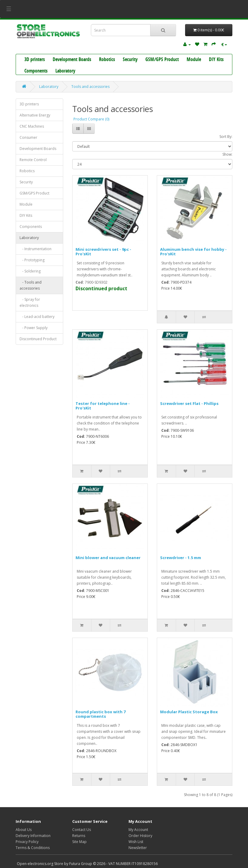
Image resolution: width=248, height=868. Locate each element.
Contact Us (82, 830)
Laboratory (65, 71)
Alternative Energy (35, 115)
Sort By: (226, 137)
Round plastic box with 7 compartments (101, 714)
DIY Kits (216, 60)
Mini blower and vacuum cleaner (108, 558)
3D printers (35, 60)
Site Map (79, 842)
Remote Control (33, 160)
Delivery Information (33, 836)
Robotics (107, 60)
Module (194, 60)
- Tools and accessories (31, 285)
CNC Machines (32, 126)
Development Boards (72, 60)
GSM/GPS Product (162, 60)
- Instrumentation (36, 249)
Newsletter (138, 848)
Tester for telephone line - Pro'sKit (103, 406)
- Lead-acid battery (37, 317)
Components (36, 71)
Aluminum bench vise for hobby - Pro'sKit (193, 251)
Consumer (28, 137)
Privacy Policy (27, 842)
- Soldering (30, 271)
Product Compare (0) (91, 119)
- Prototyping (32, 260)
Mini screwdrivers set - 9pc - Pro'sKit (103, 251)
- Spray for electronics (30, 302)
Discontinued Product (38, 339)
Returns (79, 836)
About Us (24, 830)
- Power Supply (34, 328)
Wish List (136, 842)
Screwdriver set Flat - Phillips (189, 403)
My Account (138, 830)
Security (130, 60)
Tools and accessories (90, 87)
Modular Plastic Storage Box (189, 712)
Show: (227, 154)
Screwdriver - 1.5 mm (181, 558)
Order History (140, 836)
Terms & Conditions (33, 848)
